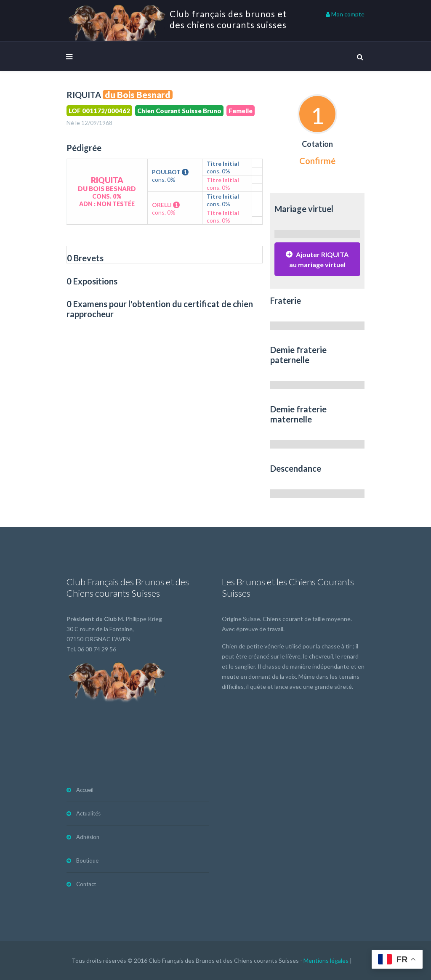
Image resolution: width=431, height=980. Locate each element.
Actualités (88, 813)
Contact (86, 884)
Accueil (85, 790)
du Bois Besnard (138, 95)
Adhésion (88, 837)
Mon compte (345, 14)
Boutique (87, 860)
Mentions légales (326, 960)
